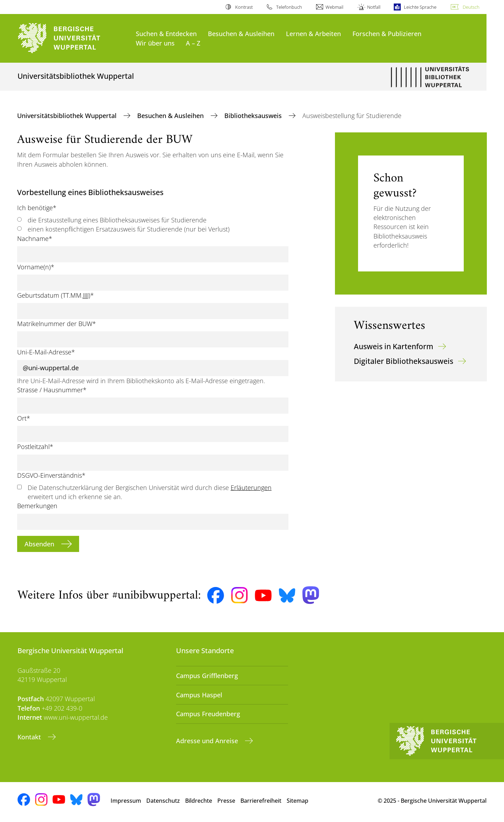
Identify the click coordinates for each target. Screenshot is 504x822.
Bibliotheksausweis (254, 116)
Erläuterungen (251, 488)
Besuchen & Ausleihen (241, 33)
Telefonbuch (289, 7)
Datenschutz (163, 801)
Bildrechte (199, 801)
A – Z (193, 43)
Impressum (126, 801)
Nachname (35, 239)
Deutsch (471, 7)
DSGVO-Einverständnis (51, 475)
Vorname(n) (36, 267)
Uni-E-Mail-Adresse (46, 352)
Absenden (40, 544)
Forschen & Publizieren (387, 33)
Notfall (374, 7)
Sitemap (297, 801)
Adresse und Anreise (208, 741)
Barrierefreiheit (261, 801)
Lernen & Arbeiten (313, 33)
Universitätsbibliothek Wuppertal (68, 116)
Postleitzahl (35, 447)
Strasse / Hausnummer (52, 390)
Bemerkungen (37, 506)
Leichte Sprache (420, 7)
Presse (226, 801)
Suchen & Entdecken (166, 33)
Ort (24, 418)
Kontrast (244, 7)
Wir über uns (155, 43)
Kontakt (30, 737)
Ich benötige (37, 208)
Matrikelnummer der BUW (57, 324)
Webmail (334, 7)
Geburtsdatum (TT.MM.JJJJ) (55, 295)
